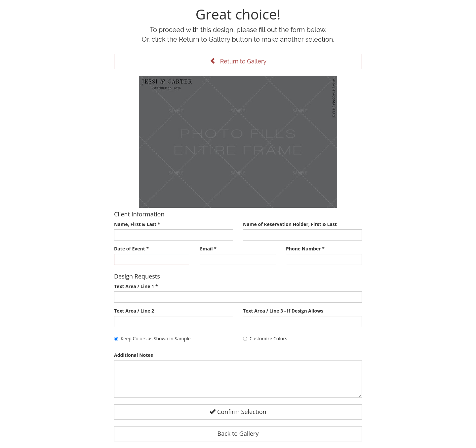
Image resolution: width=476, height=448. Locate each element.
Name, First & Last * (137, 224)
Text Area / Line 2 (134, 311)
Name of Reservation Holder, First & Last (290, 224)
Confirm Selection (238, 412)
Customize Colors (265, 338)
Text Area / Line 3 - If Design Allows (283, 311)
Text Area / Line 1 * (136, 286)
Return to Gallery (238, 61)
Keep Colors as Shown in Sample (152, 338)
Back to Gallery (238, 433)
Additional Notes (134, 355)
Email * (208, 249)
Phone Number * (305, 249)
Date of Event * (131, 249)
